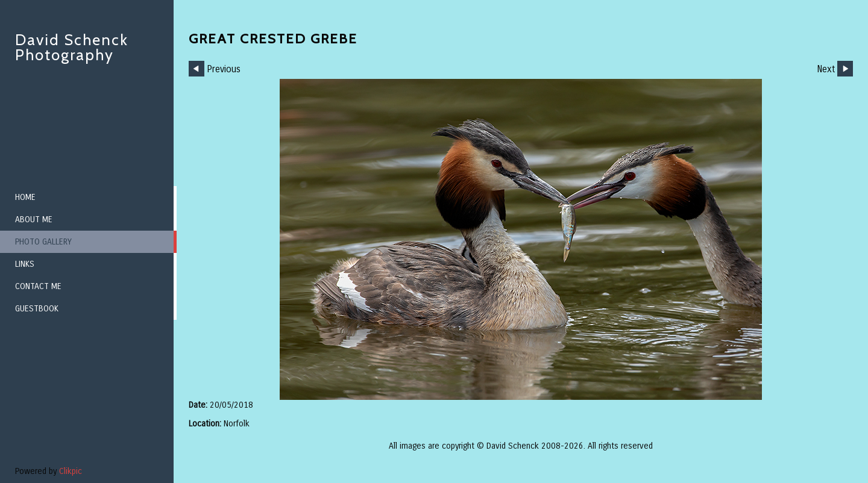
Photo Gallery (43, 242)
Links (25, 264)
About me (34, 220)
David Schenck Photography (72, 47)
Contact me (38, 286)
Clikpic (71, 471)
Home (25, 197)
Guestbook (37, 309)
